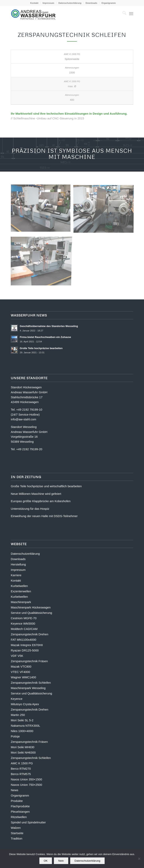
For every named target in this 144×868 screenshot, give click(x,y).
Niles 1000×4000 (22, 731)
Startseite (17, 833)
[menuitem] (34, 3)
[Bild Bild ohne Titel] (42, 260)
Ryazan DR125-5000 (25, 650)
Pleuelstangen (20, 812)
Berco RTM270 (21, 769)
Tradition (17, 838)
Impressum (48, 3)
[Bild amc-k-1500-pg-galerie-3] (42, 210)
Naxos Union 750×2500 (26, 785)
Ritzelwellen (19, 817)
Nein (61, 861)
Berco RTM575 (21, 774)
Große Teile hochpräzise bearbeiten (41, 348)
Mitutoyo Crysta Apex (25, 704)
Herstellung (18, 564)
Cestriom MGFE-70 (24, 618)
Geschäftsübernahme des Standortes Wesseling (49, 326)
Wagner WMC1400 (23, 677)
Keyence (17, 699)
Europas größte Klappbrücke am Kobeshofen (41, 501)
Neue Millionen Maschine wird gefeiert (36, 494)
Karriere (16, 575)
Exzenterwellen (21, 591)
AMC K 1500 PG (22, 763)
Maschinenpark (21, 602)
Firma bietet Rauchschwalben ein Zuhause (45, 337)
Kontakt (34, 3)
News (15, 790)
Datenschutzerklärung (70, 3)
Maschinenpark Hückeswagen (31, 607)
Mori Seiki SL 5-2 (22, 720)
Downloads (91, 3)
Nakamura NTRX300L (25, 726)
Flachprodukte (20, 806)
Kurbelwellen (19, 586)
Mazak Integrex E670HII (27, 645)
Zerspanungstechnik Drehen (29, 634)
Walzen (16, 828)
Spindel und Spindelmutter (28, 822)
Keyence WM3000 (23, 623)
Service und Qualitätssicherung (31, 613)
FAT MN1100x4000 (23, 640)
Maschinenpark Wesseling (28, 688)
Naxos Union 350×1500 (26, 779)
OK (46, 861)
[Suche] (122, 14)
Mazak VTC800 (21, 666)
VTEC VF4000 (20, 672)
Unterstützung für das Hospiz (30, 509)
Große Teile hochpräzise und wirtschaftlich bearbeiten (46, 486)
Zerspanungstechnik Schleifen (31, 683)
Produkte (17, 801)
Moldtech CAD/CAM (24, 629)
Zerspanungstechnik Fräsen (29, 661)
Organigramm (109, 3)
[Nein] (139, 859)
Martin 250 (18, 715)
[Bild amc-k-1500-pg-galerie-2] (105, 210)
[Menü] (131, 14)
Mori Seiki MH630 (22, 747)
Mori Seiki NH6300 (23, 752)
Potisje (15, 736)
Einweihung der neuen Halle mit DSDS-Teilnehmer (44, 516)
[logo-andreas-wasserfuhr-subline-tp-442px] (60, 14)
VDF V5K (17, 656)
